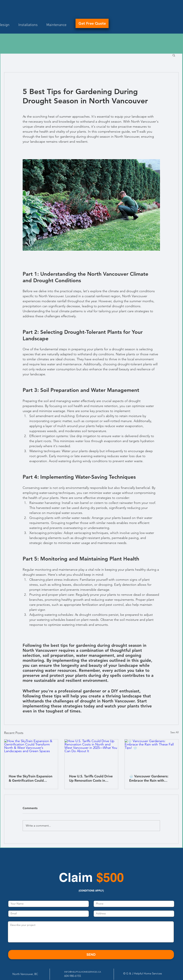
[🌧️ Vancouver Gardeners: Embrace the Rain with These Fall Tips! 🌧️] (152, 754)
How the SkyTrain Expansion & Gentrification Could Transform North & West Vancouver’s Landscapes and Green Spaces (31, 778)
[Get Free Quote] (92, 23)
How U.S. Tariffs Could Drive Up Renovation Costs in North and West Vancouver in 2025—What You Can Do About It (91, 778)
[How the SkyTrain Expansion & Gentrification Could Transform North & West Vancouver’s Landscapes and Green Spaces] (31, 754)
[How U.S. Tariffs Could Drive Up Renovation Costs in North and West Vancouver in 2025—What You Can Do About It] (91, 754)
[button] (174, 55)
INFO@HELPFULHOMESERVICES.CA (83, 972)
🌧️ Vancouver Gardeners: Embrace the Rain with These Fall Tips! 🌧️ (149, 778)
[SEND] (91, 955)
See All (174, 732)
